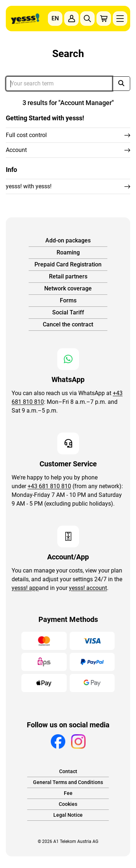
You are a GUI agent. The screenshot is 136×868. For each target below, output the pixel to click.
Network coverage (68, 288)
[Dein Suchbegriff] (59, 84)
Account (16, 150)
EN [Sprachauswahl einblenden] (55, 18)
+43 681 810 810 (49, 486)
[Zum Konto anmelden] (71, 19)
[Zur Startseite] (25, 19)
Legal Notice (68, 815)
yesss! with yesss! (29, 186)
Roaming (68, 252)
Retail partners (68, 276)
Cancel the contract (68, 324)
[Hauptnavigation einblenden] (120, 19)
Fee (68, 793)
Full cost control (26, 135)
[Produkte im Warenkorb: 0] (104, 19)
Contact (68, 771)
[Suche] (121, 84)
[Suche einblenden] (87, 19)
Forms (68, 300)
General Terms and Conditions (68, 782)
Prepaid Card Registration (68, 264)
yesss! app (25, 588)
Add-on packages (68, 240)
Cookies (68, 804)
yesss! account (88, 588)
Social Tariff (68, 312)
